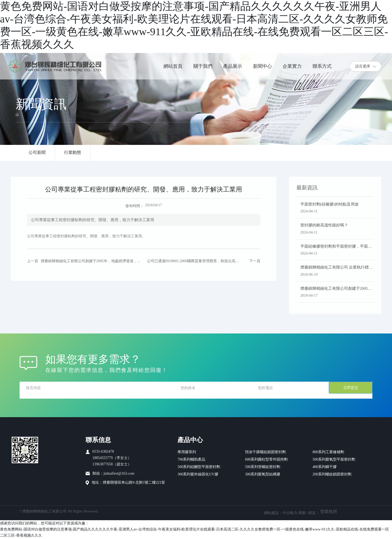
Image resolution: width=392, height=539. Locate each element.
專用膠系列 (187, 452)
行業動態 (73, 153)
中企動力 (290, 513)
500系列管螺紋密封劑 (263, 467)
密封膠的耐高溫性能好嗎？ (326, 225)
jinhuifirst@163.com (119, 474)
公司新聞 (37, 153)
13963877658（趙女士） (112, 464)
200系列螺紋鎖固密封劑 (332, 475)
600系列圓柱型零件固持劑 (266, 460)
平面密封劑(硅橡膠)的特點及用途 (331, 204)
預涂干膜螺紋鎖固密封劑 (265, 452)
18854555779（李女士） (112, 458)
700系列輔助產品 (191, 460)
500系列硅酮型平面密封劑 (199, 467)
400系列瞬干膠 (325, 467)
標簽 (312, 513)
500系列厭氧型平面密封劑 (334, 460)
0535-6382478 (103, 452)
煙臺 (302, 513)
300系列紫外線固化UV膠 (198, 475)
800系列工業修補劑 (328, 452)
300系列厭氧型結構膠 (263, 475)
